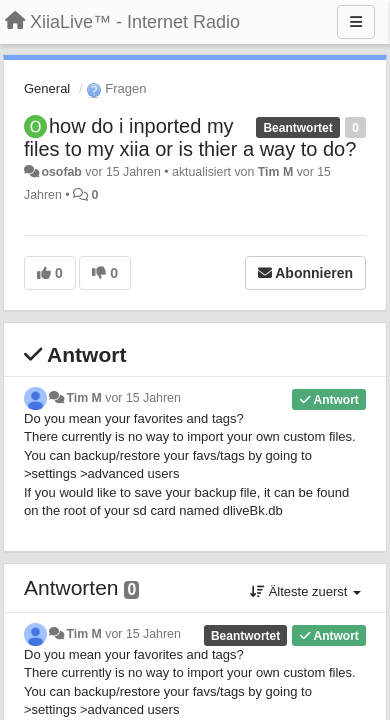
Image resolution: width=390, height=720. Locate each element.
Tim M (275, 172)
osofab (61, 172)
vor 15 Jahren (142, 398)
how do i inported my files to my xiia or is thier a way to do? (190, 137)
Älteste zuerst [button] (305, 591)
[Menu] (356, 22)
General (47, 88)
